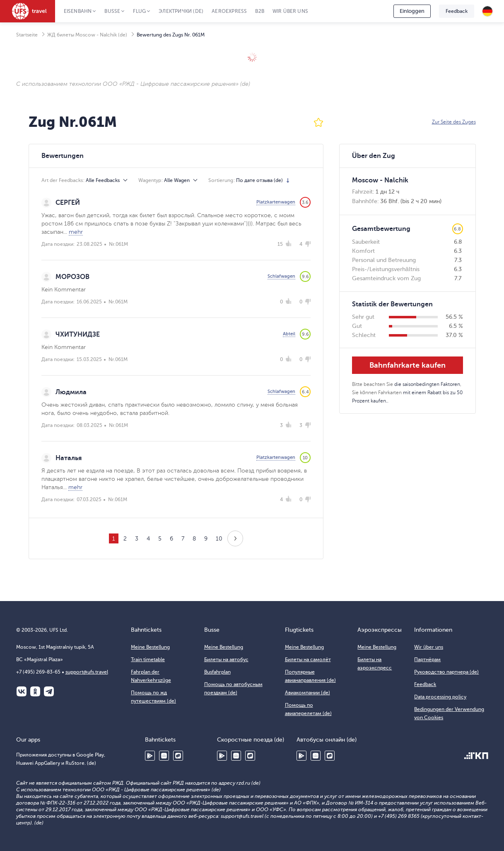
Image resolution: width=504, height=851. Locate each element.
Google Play (150, 756)
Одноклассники (35, 691)
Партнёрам (427, 659)
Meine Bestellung (150, 647)
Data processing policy (440, 697)
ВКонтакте (22, 691)
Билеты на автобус (226, 659)
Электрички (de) (181, 11)
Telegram (49, 691)
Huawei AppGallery (164, 756)
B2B (260, 11)
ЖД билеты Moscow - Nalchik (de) (87, 35)
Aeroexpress (229, 11)
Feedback (457, 11)
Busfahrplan (217, 672)
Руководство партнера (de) (446, 672)
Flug (139, 11)
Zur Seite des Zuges (454, 122)
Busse (112, 11)
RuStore (178, 756)
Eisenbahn (78, 11)
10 (219, 539)
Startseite (27, 35)
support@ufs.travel (87, 672)
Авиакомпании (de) (307, 693)
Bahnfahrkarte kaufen (408, 365)
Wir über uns (290, 11)
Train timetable (148, 659)
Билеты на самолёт (308, 659)
